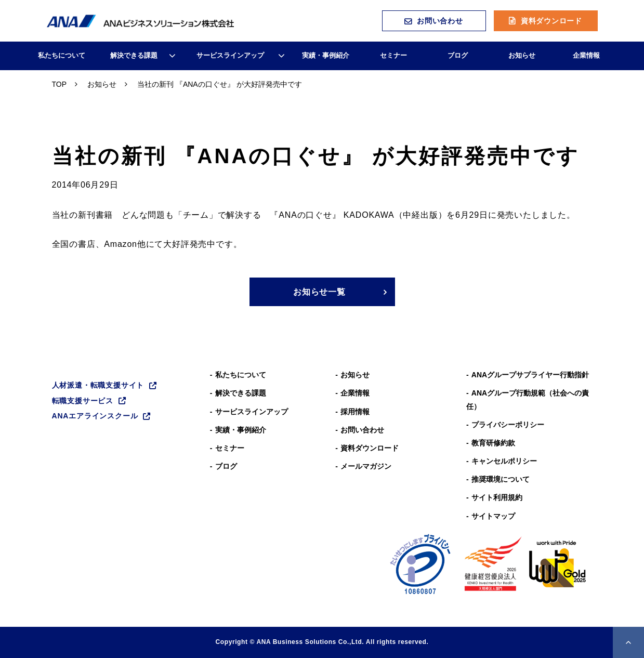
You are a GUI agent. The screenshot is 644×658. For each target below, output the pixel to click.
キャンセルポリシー (504, 461)
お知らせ (522, 55)
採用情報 (355, 412)
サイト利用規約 (497, 497)
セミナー (393, 55)
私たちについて (62, 55)
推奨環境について (501, 479)
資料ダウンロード (551, 21)
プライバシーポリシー (508, 425)
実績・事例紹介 (326, 55)
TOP (60, 84)
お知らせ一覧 (319, 292)
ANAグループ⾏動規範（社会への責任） (528, 399)
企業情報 (586, 55)
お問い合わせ (440, 21)
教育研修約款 (493, 443)
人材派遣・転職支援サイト (98, 385)
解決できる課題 (134, 55)
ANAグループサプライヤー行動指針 (530, 375)
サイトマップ (493, 516)
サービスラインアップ (230, 55)
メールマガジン (366, 466)
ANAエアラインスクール (95, 416)
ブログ (458, 55)
